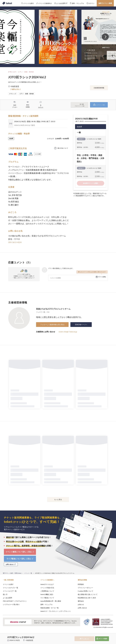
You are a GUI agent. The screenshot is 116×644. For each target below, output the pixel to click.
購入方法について (63, 148)
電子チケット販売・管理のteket (12, 573)
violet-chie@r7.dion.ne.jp (68, 332)
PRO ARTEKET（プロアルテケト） (15, 601)
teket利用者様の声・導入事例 (51, 601)
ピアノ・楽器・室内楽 (26, 72)
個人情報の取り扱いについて (88, 594)
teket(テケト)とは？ (47, 584)
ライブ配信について (47, 598)
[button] (3, 636)
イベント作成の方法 (47, 588)
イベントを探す (8, 584)
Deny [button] (97, 633)
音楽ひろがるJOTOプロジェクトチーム (53, 309)
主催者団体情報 (99, 88)
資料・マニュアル (46, 604)
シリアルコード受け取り (11, 604)
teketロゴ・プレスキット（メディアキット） (56, 611)
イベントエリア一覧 (10, 591)
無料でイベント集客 (105, 3)
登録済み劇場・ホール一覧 (49, 608)
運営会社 (81, 601)
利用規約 (81, 584)
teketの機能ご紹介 (47, 594)
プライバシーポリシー (85, 588)
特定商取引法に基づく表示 (87, 598)
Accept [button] (108, 633)
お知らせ (81, 604)
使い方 (5, 594)
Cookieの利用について (85, 591)
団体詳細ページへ (81, 324)
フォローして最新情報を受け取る (52, 325)
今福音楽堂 (29, 640)
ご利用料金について (47, 591)
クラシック (12, 72)
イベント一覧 (28, 573)
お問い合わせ (82, 608)
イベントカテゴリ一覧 (11, 588)
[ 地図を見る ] (16, 89)
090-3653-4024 (15, 242)
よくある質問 (7, 598)
